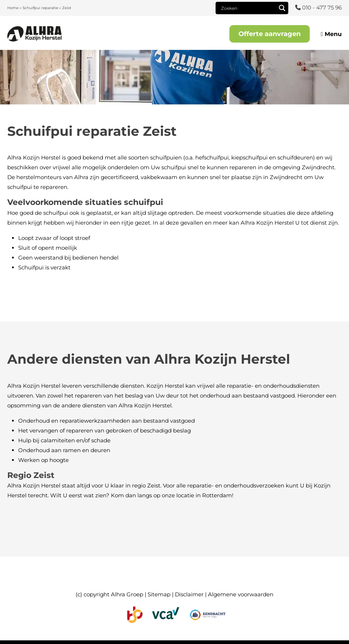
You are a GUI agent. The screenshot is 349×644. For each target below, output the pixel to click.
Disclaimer (189, 594)
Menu (331, 34)
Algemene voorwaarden (241, 594)
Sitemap (159, 594)
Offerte (270, 34)
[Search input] (248, 8)
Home (13, 8)
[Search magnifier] (282, 8)
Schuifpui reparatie (40, 8)
